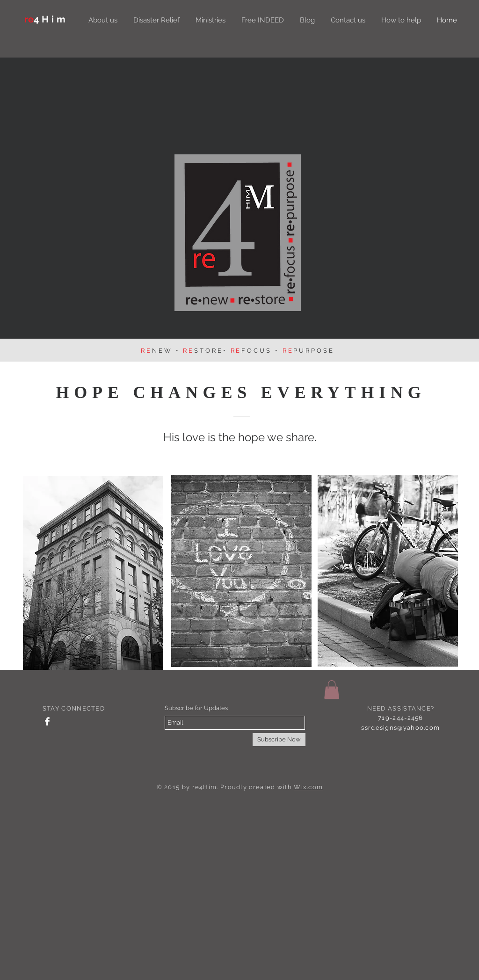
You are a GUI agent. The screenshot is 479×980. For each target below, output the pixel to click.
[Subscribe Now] (279, 740)
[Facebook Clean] (47, 721)
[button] (332, 690)
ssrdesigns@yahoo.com (400, 728)
